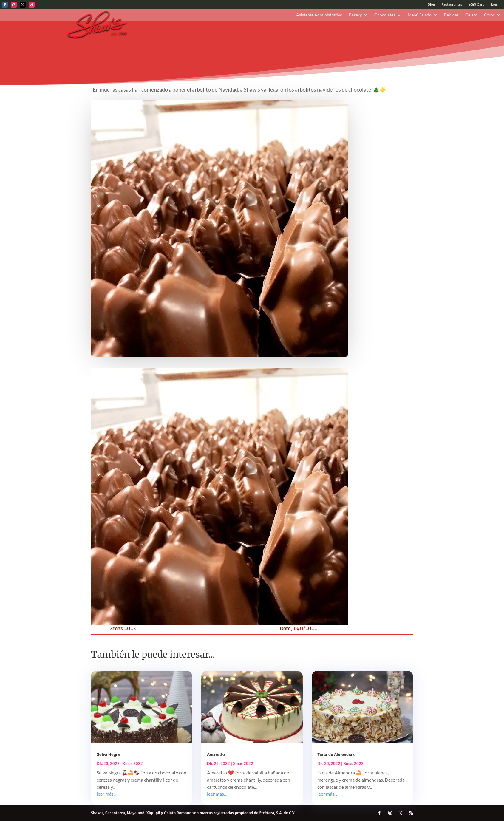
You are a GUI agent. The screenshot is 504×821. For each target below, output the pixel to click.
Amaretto (216, 754)
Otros (489, 15)
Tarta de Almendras (336, 754)
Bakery (355, 15)
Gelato (471, 15)
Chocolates (385, 15)
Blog (431, 4)
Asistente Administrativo (319, 15)
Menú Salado (420, 15)
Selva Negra (108, 754)
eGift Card (477, 4)
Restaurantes (452, 4)
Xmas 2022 (123, 628)
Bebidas (451, 15)
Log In (496, 4)
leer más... (106, 794)
